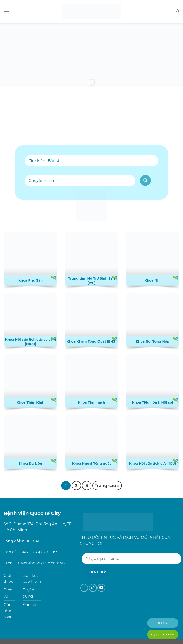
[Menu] (6, 11)
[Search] (178, 11)
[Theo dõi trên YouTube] (101, 588)
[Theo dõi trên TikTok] (93, 588)
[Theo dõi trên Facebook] (84, 588)
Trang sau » (107, 486)
